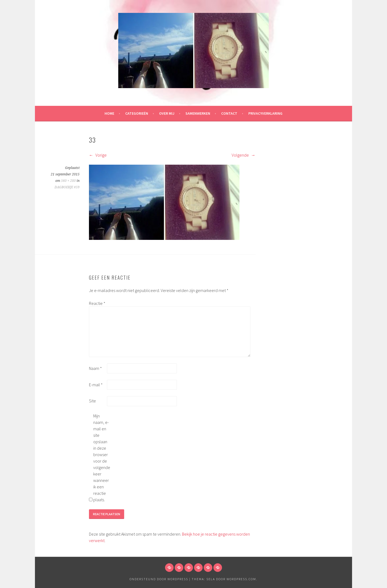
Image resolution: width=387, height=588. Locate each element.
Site (92, 401)
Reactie (97, 303)
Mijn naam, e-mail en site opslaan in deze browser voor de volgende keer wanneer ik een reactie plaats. (102, 458)
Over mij (167, 113)
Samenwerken (198, 113)
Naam (95, 368)
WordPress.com (241, 579)
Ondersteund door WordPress (159, 579)
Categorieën (137, 113)
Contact (229, 113)
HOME (109, 113)
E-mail (96, 385)
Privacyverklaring (265, 113)
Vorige (98, 155)
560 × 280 (68, 181)
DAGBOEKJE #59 (67, 187)
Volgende (243, 155)
